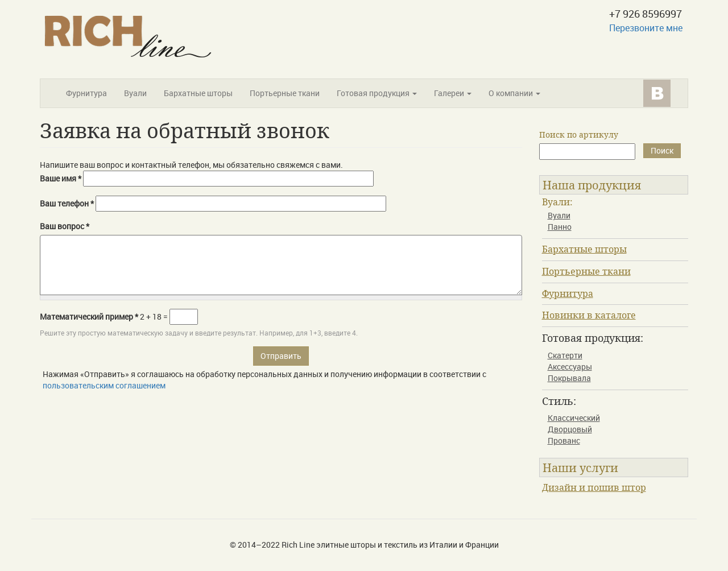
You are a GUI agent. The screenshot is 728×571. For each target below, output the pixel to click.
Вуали (135, 93)
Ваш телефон (67, 203)
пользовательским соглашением (104, 385)
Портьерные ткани (285, 93)
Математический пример (89, 316)
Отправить (281, 356)
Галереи (453, 93)
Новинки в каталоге (589, 315)
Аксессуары (570, 367)
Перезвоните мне (646, 28)
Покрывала (569, 378)
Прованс (564, 440)
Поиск (662, 150)
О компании (514, 93)
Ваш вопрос (65, 226)
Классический (574, 418)
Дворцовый (570, 429)
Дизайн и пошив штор (594, 487)
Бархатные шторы (198, 93)
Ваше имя (61, 178)
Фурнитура (86, 93)
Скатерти (565, 355)
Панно (560, 227)
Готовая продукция (377, 93)
